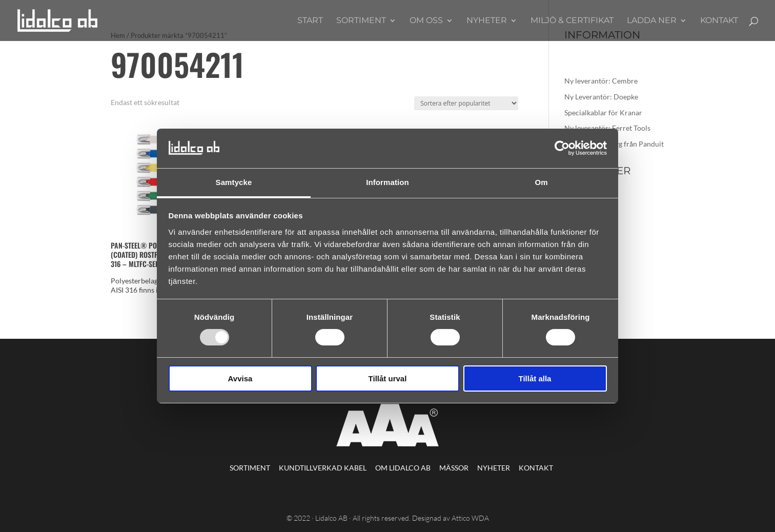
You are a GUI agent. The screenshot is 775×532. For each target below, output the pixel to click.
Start (310, 21)
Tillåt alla (535, 378)
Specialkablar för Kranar (603, 112)
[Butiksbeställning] (466, 103)
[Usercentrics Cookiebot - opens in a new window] (562, 148)
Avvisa (240, 378)
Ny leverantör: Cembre (601, 81)
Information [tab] (387, 182)
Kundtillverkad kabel (323, 468)
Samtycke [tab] (234, 182)
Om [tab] (541, 182)
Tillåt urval (388, 378)
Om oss (426, 21)
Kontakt (719, 21)
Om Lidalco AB (403, 468)
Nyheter (487, 21)
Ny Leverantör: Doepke (601, 97)
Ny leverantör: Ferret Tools (607, 128)
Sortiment (361, 21)
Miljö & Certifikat (572, 21)
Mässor (454, 468)
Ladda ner (652, 21)
